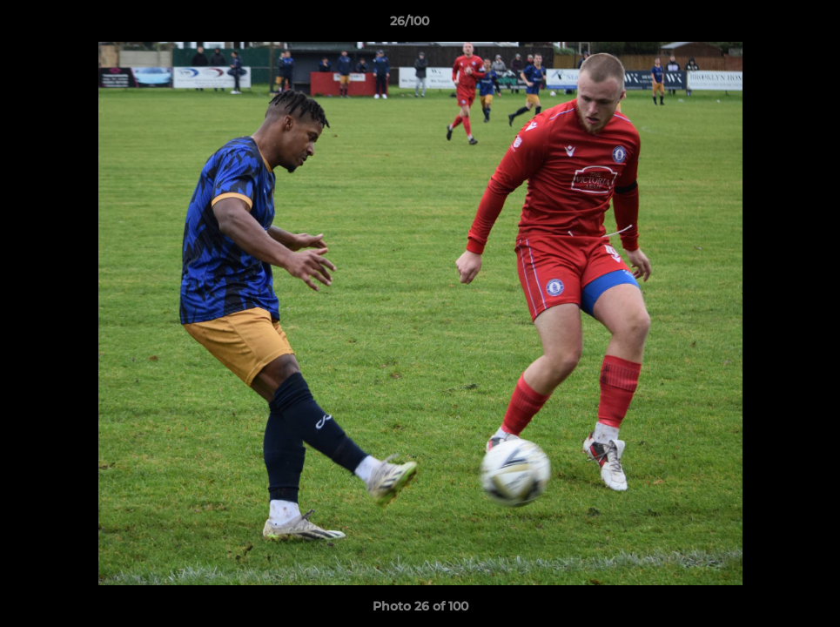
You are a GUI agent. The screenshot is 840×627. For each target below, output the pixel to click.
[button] (767, 25)
